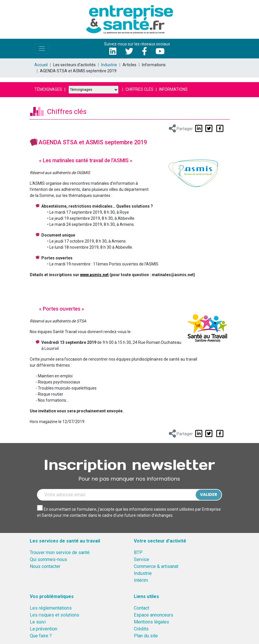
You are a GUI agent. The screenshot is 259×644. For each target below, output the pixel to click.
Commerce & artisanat (156, 566)
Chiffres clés (139, 89)
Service (141, 559)
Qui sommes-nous (48, 559)
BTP (138, 552)
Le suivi (38, 622)
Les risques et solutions (54, 615)
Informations (173, 89)
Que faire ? (41, 636)
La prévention (44, 629)
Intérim (141, 580)
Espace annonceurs (153, 615)
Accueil (41, 65)
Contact (141, 608)
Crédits (141, 629)
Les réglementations (51, 608)
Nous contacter (45, 566)
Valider (209, 494)
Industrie (109, 65)
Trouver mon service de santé (60, 552)
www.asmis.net (94, 275)
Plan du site (146, 636)
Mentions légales (151, 622)
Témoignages (48, 89)
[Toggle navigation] (42, 49)
